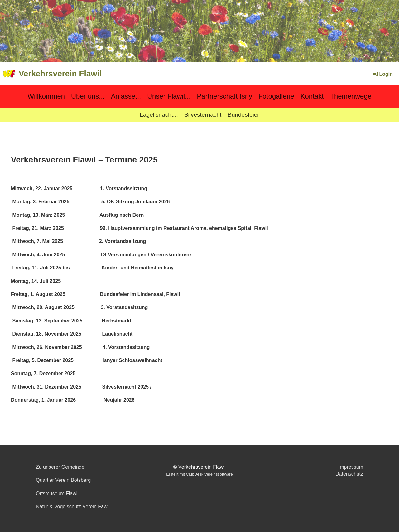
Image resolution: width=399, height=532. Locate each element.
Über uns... (88, 96)
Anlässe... (126, 96)
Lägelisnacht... (159, 115)
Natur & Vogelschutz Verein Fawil (73, 507)
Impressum (351, 467)
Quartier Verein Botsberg (63, 480)
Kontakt (312, 96)
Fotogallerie (276, 96)
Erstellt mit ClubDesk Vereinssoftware (199, 474)
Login (382, 74)
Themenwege (351, 96)
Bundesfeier (243, 115)
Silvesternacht (203, 115)
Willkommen (46, 96)
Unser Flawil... (169, 96)
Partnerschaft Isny (225, 96)
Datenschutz (349, 474)
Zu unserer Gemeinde (60, 467)
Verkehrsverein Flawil (60, 74)
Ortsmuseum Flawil (57, 493)
